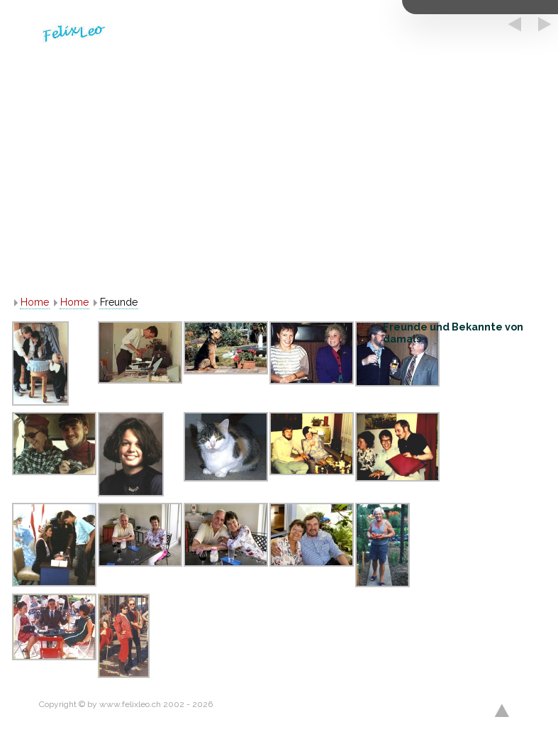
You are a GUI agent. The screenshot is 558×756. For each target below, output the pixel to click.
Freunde (119, 302)
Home (35, 302)
